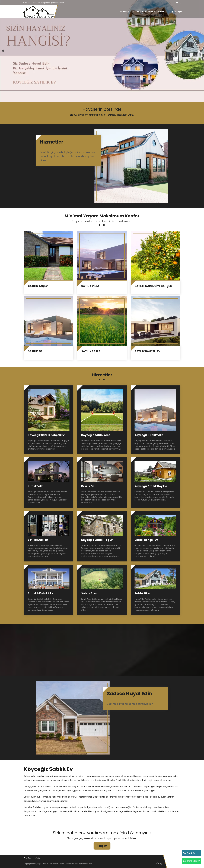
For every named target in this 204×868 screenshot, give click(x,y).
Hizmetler (162, 12)
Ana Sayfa (125, 12)
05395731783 (29, 3)
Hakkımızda (137, 12)
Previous (3, 51)
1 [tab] (101, 95)
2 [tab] (103, 95)
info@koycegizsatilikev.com (51, 3)
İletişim (179, 12)
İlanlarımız (150, 12)
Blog (171, 12)
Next (201, 51)
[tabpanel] (102, 51)
